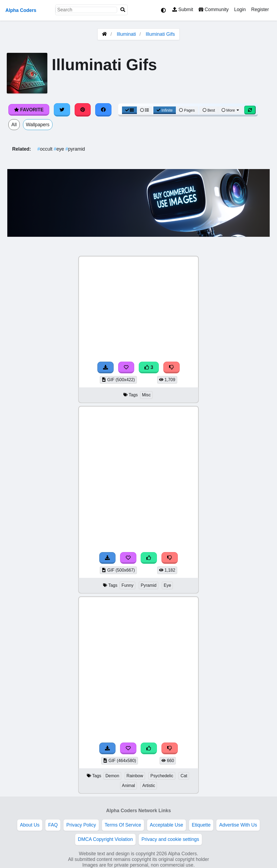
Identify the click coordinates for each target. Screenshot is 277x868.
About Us (30, 825)
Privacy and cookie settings (170, 839)
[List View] (144, 110)
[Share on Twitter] (62, 110)
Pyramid (149, 585)
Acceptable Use (166, 825)
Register (260, 9)
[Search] (123, 10)
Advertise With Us (238, 825)
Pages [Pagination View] (187, 110)
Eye (167, 585)
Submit (183, 9)
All (14, 125)
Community (214, 9)
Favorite (29, 110)
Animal (128, 786)
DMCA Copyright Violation (105, 839)
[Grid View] (130, 110)
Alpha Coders (21, 10)
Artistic (149, 786)
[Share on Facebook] (103, 110)
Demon (112, 776)
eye (60, 149)
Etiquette (201, 825)
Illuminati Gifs (160, 34)
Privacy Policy (81, 825)
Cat (184, 776)
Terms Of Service (123, 825)
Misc (146, 395)
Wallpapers (38, 125)
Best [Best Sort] (209, 110)
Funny (127, 585)
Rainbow (135, 776)
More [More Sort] (231, 110)
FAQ (53, 825)
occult (46, 149)
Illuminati (126, 34)
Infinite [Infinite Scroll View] (165, 110)
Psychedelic (162, 776)
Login (240, 9)
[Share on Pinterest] (83, 110)
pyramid (75, 149)
